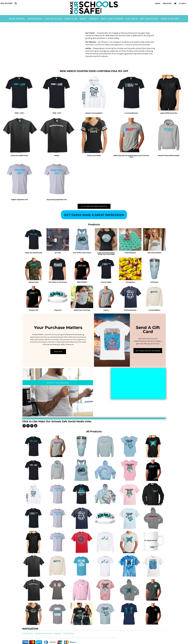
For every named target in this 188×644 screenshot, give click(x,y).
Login (158, 3)
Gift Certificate (28, 633)
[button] (16, 3)
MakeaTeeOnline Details (43, 633)
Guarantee (58, 633)
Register (167, 3)
